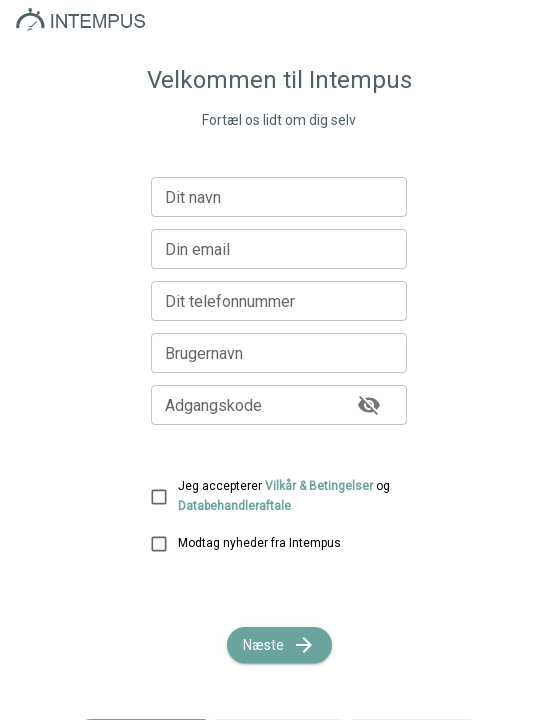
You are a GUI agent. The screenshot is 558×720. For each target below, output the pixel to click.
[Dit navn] (279, 197)
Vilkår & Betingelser (319, 486)
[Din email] (279, 249)
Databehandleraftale (234, 506)
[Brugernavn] (279, 353)
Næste (279, 645)
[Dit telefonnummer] (279, 301)
